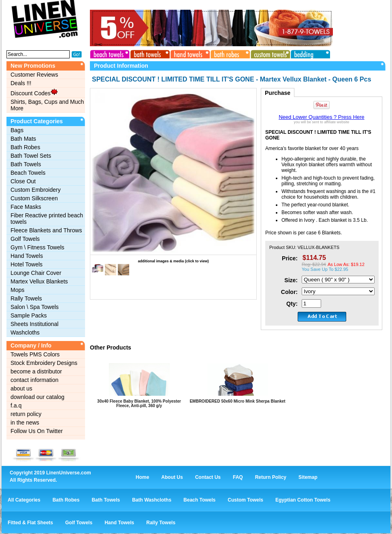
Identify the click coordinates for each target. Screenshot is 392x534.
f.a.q (16, 405)
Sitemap (308, 477)
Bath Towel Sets (31, 156)
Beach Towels (28, 173)
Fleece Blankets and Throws (46, 230)
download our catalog (37, 397)
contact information (34, 380)
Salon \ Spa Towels (35, 307)
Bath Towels (26, 164)
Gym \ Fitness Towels (37, 247)
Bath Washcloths (152, 500)
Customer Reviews (34, 75)
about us (21, 388)
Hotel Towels (27, 264)
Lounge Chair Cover (36, 273)
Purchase (278, 93)
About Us (172, 477)
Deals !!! (21, 83)
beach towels (110, 53)
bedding (308, 53)
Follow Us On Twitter (37, 431)
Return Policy (271, 477)
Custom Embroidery (36, 190)
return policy (26, 414)
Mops (17, 290)
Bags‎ (17, 130)
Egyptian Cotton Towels (303, 500)
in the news (25, 422)
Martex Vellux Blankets (39, 281)
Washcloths (25, 332)
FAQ (238, 477)
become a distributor (36, 371)
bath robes (229, 53)
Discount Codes (34, 92)
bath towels (149, 53)
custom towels (268, 53)
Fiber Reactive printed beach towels (47, 219)
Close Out (23, 181)
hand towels (189, 53)
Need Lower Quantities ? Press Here (322, 117)
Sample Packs (29, 315)
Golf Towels (25, 239)
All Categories (24, 500)
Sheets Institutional (34, 324)
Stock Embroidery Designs (44, 363)
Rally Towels (26, 298)
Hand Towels (27, 256)
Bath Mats (23, 139)
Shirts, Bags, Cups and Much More (47, 105)
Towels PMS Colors (35, 354)
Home (142, 477)
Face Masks (26, 207)
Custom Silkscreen (34, 198)
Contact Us (208, 477)
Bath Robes (25, 147)
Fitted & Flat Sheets (30, 523)
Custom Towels (245, 500)
